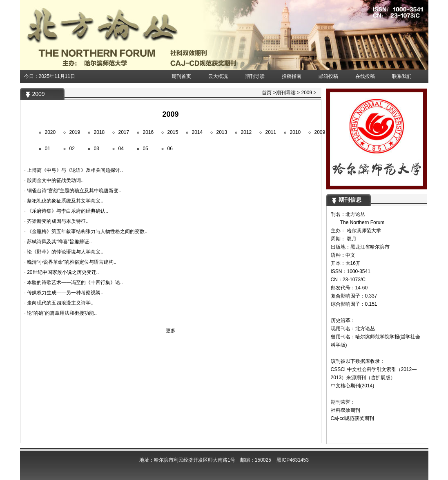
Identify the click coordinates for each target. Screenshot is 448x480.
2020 (50, 132)
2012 (246, 132)
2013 (222, 132)
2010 (295, 132)
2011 (271, 132)
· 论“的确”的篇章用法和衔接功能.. (61, 313)
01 (48, 149)
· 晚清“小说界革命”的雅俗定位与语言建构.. (70, 262)
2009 (306, 93)
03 (97, 149)
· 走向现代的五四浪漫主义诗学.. (59, 303)
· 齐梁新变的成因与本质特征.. (57, 221)
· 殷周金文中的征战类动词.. (54, 180)
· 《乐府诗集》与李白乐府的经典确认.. (66, 211)
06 (170, 149)
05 (146, 149)
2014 (197, 132)
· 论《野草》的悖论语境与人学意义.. (64, 252)
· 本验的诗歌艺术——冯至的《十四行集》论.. (74, 282)
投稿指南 (292, 76)
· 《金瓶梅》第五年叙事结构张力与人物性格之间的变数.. (86, 231)
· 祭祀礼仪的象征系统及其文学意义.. (64, 201)
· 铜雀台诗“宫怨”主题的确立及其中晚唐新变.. (73, 191)
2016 (148, 132)
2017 (124, 132)
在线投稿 (365, 76)
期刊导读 (255, 76)
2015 (173, 132)
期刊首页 (181, 76)
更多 (171, 331)
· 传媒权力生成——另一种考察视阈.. (64, 293)
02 (72, 149)
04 (121, 149)
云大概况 (218, 76)
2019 (75, 132)
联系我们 (402, 76)
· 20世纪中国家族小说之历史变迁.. (62, 272)
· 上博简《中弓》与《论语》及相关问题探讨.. (74, 170)
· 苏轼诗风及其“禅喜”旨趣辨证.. (58, 242)
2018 (99, 132)
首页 (267, 93)
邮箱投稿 (328, 76)
